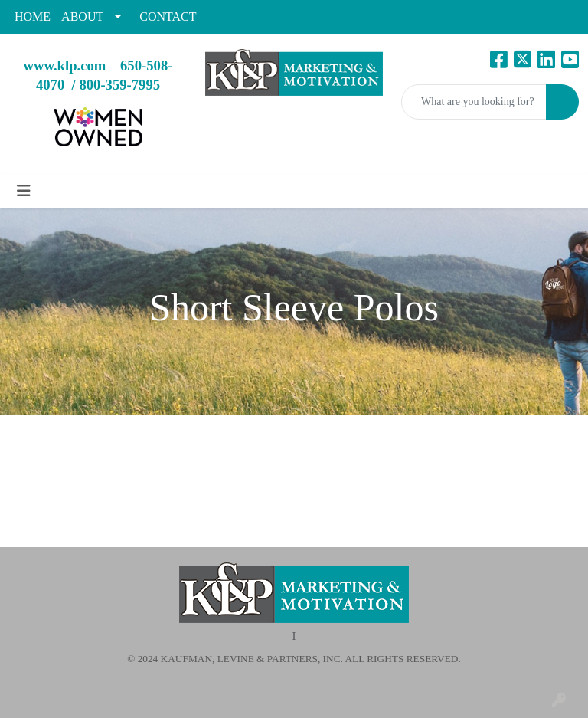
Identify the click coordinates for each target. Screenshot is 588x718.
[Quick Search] (474, 102)
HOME (33, 16)
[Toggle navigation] (24, 191)
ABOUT (82, 16)
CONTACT (168, 16)
